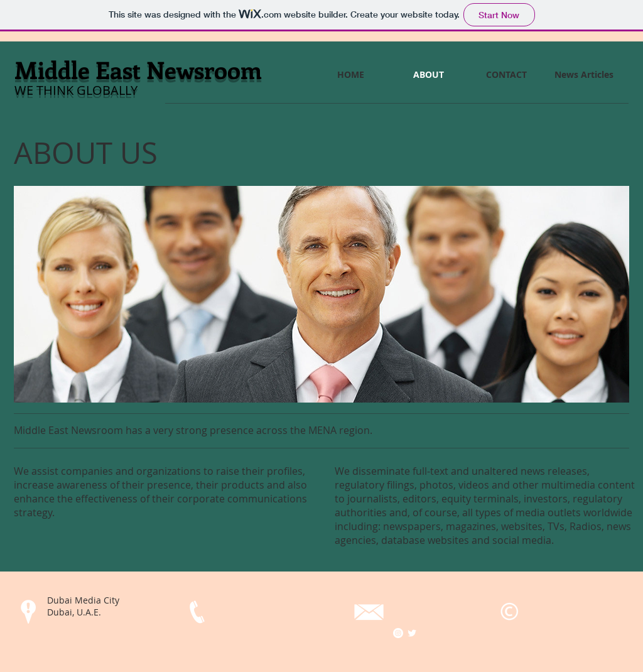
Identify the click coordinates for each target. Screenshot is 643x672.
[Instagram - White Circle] (398, 633)
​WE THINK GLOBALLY (76, 90)
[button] (321, 294)
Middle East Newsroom (138, 69)
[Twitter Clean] (412, 633)
